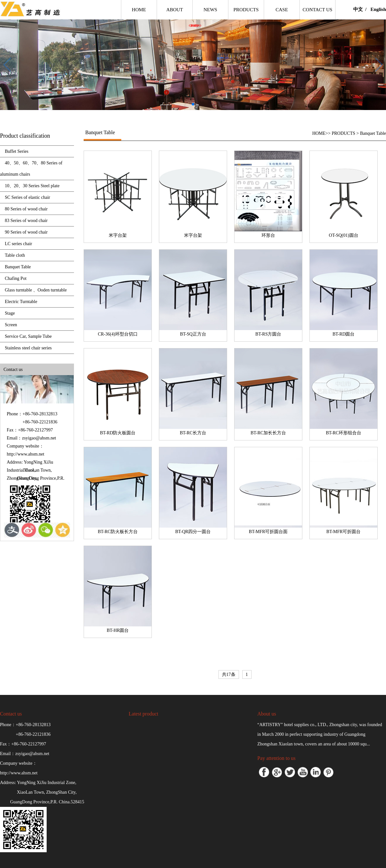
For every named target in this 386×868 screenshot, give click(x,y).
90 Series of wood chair (26, 232)
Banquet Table (18, 267)
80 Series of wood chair (26, 209)
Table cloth (15, 255)
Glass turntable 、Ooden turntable (36, 290)
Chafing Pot (16, 278)
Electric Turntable (21, 302)
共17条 (229, 674)
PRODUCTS (343, 133)
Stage (10, 313)
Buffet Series (17, 151)
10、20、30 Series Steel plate (32, 186)
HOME (319, 133)
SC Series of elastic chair (28, 197)
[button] (193, 104)
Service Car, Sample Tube (28, 336)
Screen (11, 325)
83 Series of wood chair (26, 221)
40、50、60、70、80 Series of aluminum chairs (31, 169)
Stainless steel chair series (28, 348)
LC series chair (18, 244)
